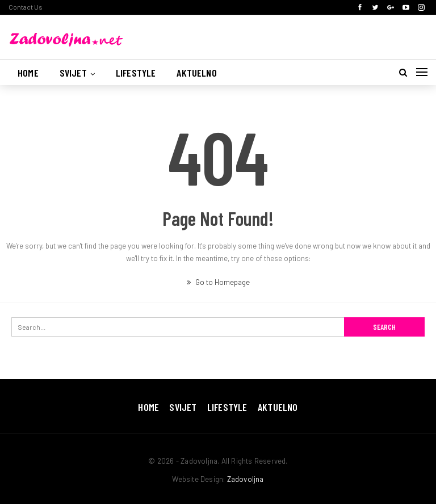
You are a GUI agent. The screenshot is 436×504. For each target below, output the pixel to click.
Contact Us (26, 7)
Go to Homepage (218, 282)
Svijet (73, 73)
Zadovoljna (246, 479)
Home (28, 73)
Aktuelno (196, 73)
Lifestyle (136, 73)
